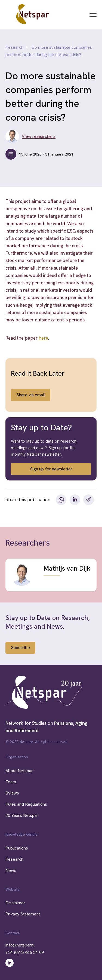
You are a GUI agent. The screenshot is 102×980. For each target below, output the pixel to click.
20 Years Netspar (22, 815)
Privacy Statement (23, 914)
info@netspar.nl (20, 945)
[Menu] (93, 14)
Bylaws (12, 793)
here (43, 338)
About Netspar (19, 771)
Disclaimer (15, 903)
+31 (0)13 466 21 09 (25, 952)
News (11, 870)
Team (11, 782)
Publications (17, 848)
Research (14, 47)
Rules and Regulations (26, 804)
